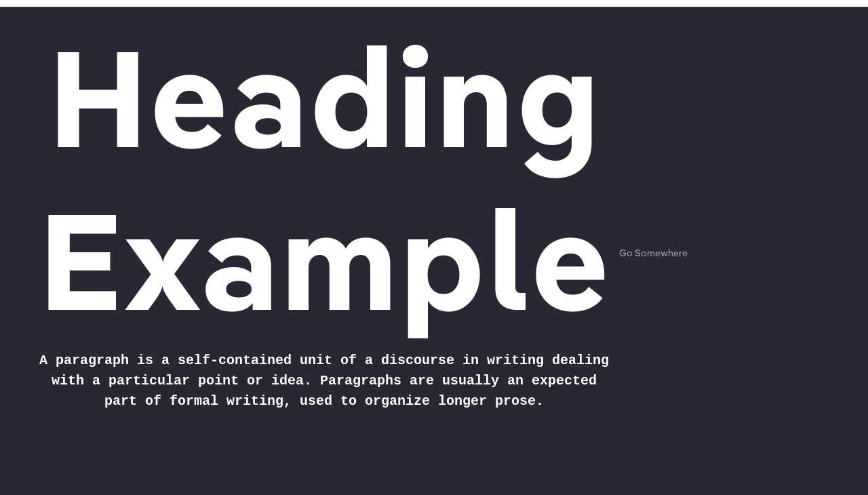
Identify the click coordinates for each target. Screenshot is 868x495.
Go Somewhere (653, 254)
